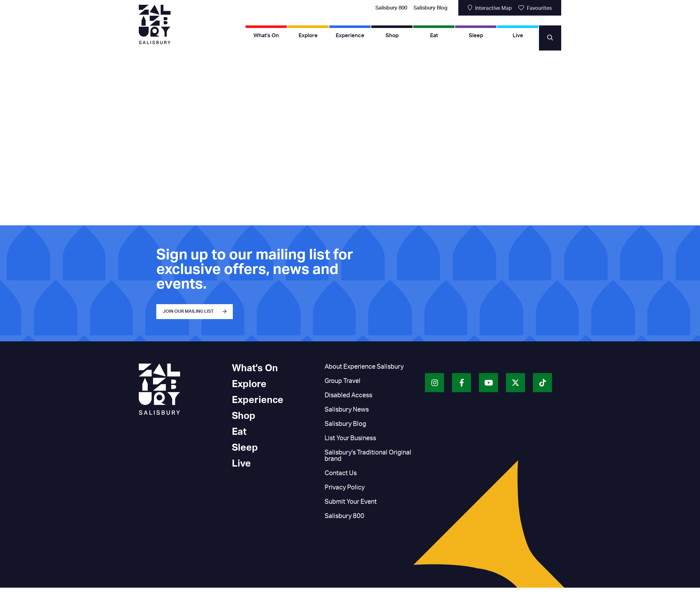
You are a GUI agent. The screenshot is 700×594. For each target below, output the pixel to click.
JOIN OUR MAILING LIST (188, 311)
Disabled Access (348, 395)
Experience (350, 35)
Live (518, 35)
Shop (392, 35)
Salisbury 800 (391, 8)
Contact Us (341, 473)
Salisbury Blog (431, 8)
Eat (434, 35)
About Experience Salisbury (364, 367)
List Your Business (350, 438)
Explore (308, 35)
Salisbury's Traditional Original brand (368, 456)
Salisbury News (347, 410)
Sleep (476, 35)
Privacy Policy (345, 488)
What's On (266, 35)
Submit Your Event (351, 502)
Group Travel (343, 381)
